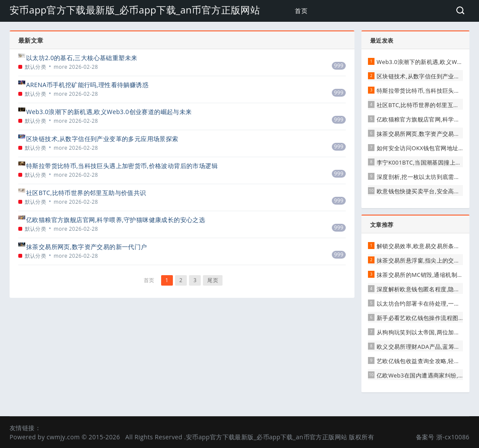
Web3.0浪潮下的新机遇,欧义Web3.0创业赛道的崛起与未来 (109, 112)
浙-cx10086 (453, 437)
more (61, 67)
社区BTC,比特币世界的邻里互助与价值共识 (86, 193)
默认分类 (36, 67)
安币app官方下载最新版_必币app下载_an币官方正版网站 (135, 10)
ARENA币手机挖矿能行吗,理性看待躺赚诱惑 (87, 85)
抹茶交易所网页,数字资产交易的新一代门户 (87, 247)
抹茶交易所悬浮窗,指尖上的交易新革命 (427, 260)
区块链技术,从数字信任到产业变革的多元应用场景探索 (102, 139)
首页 (301, 11)
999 (339, 66)
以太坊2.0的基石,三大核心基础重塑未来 (82, 58)
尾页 (213, 280)
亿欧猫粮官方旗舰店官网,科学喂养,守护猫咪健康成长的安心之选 (116, 220)
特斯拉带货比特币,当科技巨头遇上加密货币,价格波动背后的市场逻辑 (122, 166)
